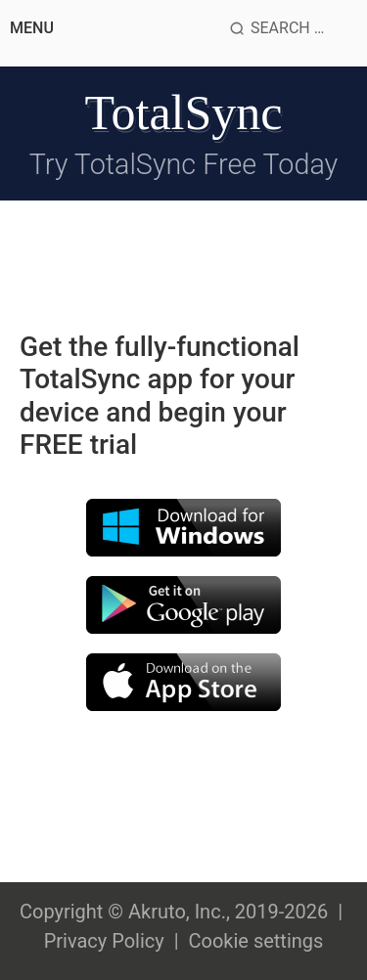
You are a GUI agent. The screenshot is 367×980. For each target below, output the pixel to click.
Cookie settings (255, 941)
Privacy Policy (104, 941)
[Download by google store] (183, 603)
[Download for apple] (183, 681)
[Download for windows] (183, 526)
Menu (32, 28)
